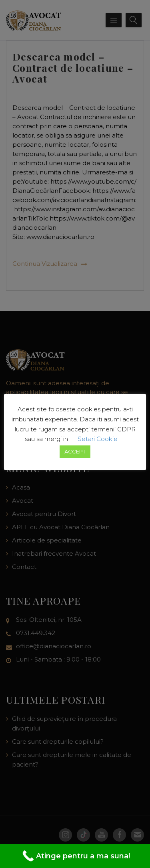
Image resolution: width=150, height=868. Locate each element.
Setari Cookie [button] (98, 439)
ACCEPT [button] (75, 451)
